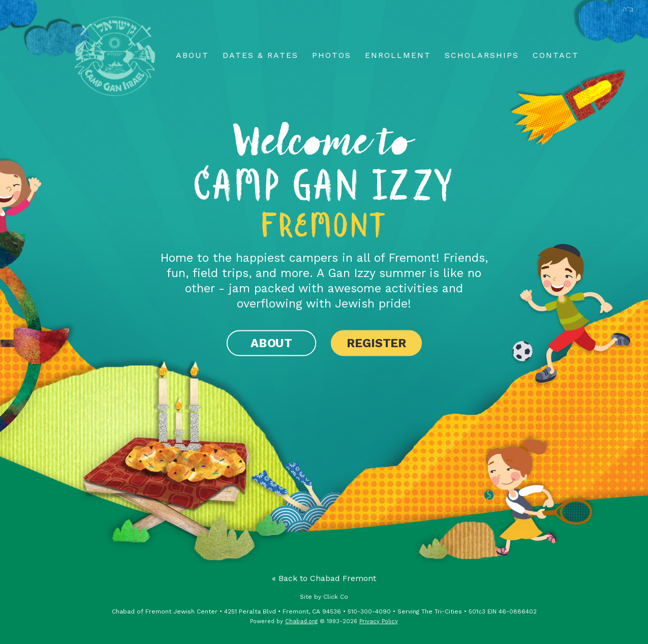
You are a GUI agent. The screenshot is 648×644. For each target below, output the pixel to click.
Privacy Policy (379, 621)
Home (116, 56)
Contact (556, 55)
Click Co (336, 597)
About (192, 55)
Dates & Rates (260, 55)
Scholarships (482, 55)
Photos (332, 55)
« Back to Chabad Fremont (324, 578)
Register (376, 343)
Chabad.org (301, 621)
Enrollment (398, 55)
